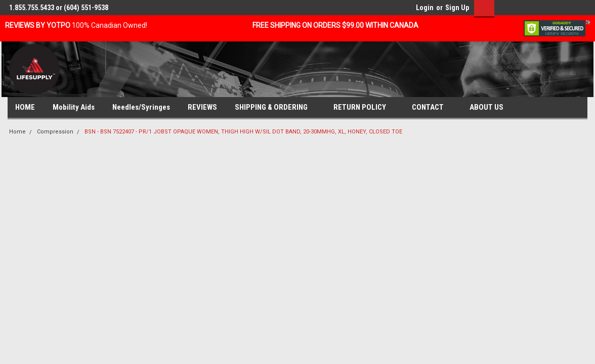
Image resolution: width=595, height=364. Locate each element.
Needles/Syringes (141, 107)
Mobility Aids (74, 107)
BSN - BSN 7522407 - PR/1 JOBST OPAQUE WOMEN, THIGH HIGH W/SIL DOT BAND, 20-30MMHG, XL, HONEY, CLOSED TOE (243, 132)
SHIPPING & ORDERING (275, 108)
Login (425, 8)
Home (17, 132)
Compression (55, 132)
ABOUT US (491, 108)
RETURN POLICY (364, 108)
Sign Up (457, 8)
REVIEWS (202, 107)
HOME (25, 107)
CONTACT (432, 108)
